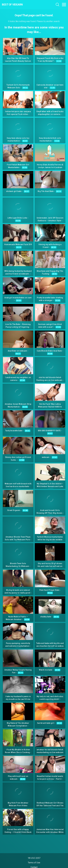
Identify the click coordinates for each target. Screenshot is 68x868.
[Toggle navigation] (64, 5)
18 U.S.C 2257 (34, 858)
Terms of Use (34, 863)
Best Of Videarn (12, 5)
